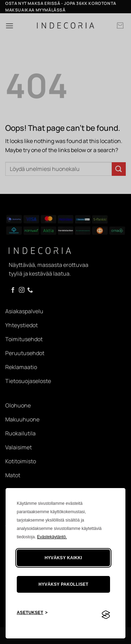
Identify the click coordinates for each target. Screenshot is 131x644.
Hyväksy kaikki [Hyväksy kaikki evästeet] (64, 558)
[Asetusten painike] (32, 613)
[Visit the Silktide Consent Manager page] (106, 615)
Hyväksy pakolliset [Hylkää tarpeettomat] (63, 584)
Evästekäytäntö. (52, 537)
